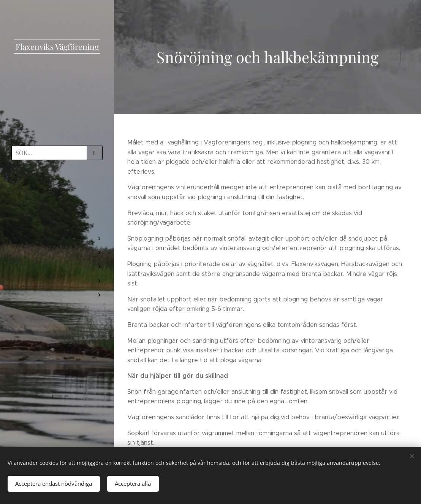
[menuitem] (57, 188)
